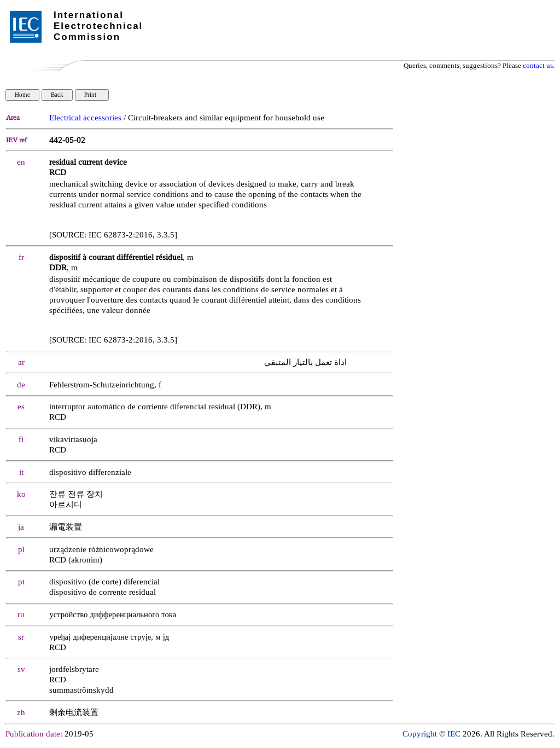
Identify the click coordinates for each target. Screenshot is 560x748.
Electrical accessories (85, 118)
